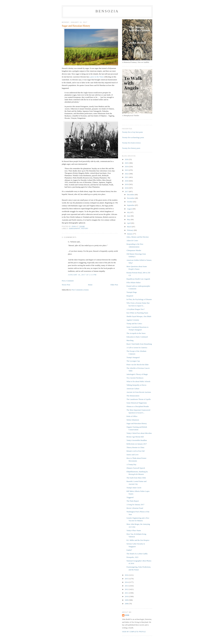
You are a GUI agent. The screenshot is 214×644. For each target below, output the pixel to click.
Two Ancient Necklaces (135, 378)
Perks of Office (132, 416)
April (129, 223)
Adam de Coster (132, 240)
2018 (127, 188)
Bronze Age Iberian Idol (135, 437)
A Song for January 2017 (135, 505)
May (129, 219)
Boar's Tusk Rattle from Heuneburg (139, 344)
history (85, 229)
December (131, 195)
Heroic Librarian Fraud (135, 508)
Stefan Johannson (133, 420)
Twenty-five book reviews (131, 143)
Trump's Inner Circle (134, 488)
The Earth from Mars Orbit (136, 478)
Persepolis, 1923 (132, 557)
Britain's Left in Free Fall (136, 451)
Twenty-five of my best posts (132, 132)
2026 (127, 159)
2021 (127, 177)
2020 (127, 181)
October (130, 202)
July (129, 212)
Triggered (130, 497)
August (130, 209)
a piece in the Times (97, 77)
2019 (127, 184)
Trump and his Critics (134, 324)
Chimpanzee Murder (134, 250)
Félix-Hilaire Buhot (133, 282)
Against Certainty (133, 320)
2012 (127, 589)
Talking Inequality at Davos (136, 385)
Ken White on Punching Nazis (137, 313)
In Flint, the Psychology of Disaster (139, 299)
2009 (127, 600)
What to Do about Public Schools (138, 381)
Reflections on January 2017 (137, 444)
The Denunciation (133, 396)
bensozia (107, 11)
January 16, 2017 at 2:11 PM (82, 275)
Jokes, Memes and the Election (138, 237)
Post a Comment (68, 281)
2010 (127, 596)
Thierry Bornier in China (135, 447)
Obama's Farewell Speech (136, 468)
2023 (127, 170)
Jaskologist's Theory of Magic (137, 374)
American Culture (133, 389)
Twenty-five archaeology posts (133, 137)
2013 (127, 586)
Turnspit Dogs (132, 292)
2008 (127, 604)
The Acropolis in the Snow (136, 333)
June (129, 216)
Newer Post (66, 285)
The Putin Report (133, 501)
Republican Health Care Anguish (138, 279)
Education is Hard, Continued (137, 337)
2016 (127, 575)
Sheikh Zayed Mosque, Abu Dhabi (139, 316)
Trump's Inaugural (133, 357)
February (130, 230)
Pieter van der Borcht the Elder (138, 365)
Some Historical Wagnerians (137, 403)
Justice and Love (132, 455)
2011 (127, 593)
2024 (127, 167)
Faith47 (129, 550)
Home (90, 285)
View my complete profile (134, 632)
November (131, 198)
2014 (127, 582)
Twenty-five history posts (131, 148)
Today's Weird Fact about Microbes (139, 433)
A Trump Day (131, 464)
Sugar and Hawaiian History (137, 423)
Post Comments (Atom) (80, 290)
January (130, 234)
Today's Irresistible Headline (137, 440)
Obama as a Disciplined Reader (138, 406)
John (127, 615)
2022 (127, 174)
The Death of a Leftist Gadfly (137, 554)
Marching (130, 340)
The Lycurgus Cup (133, 361)
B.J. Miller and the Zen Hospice (138, 540)
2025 (127, 163)
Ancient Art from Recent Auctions (139, 392)
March (129, 227)
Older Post (114, 285)
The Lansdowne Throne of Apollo (139, 399)
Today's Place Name (134, 530)
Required (130, 296)
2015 (127, 579)
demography (75, 229)
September (131, 205)
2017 (127, 191)
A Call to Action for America (137, 348)
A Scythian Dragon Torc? (136, 309)
